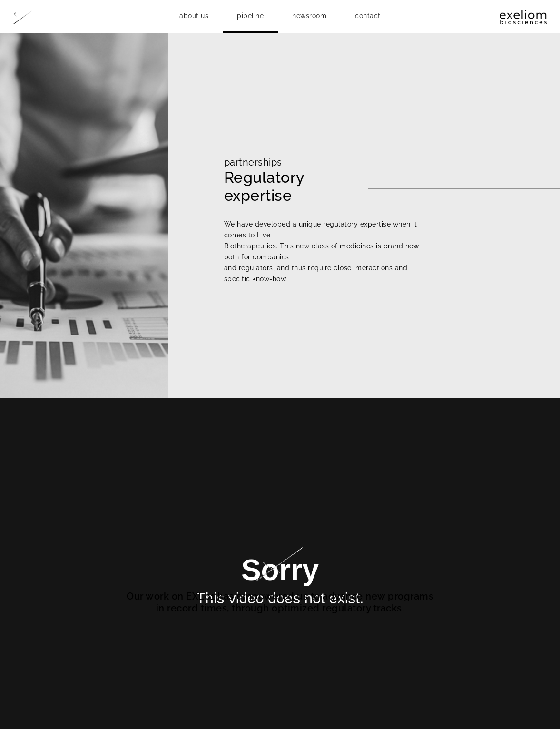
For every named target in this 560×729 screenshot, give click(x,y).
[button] (194, 16)
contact (368, 16)
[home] (49, 17)
